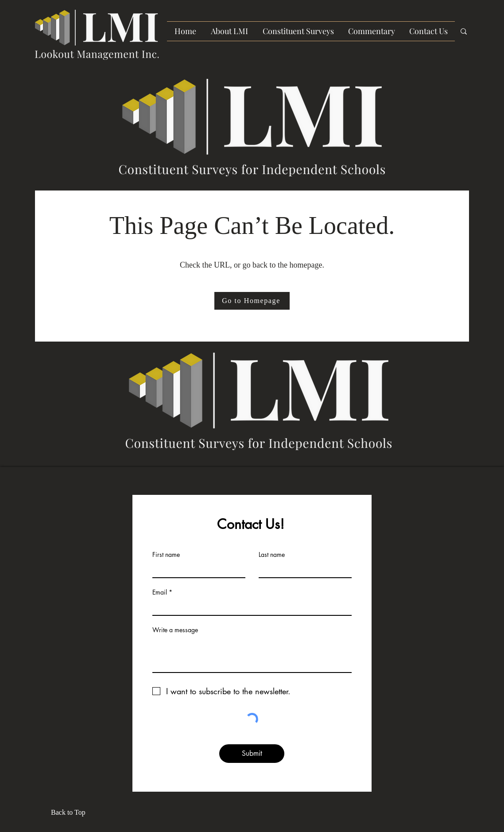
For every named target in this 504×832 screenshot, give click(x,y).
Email (160, 592)
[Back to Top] (71, 813)
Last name (272, 555)
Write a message (175, 630)
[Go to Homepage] (252, 301)
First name (166, 555)
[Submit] (252, 754)
